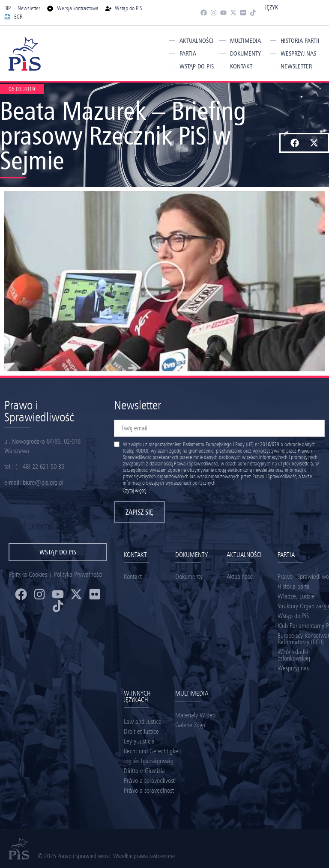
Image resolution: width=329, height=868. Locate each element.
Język (271, 7)
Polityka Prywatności (78, 574)
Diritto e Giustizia (144, 771)
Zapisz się (139, 512)
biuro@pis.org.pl (43, 482)
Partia (188, 53)
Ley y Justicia (139, 741)
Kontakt (241, 66)
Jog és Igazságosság (149, 761)
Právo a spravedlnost (149, 790)
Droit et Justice (141, 731)
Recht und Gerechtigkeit (153, 751)
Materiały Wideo (195, 715)
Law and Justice (143, 721)
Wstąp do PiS (197, 66)
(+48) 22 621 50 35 (40, 467)
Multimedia (245, 41)
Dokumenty (245, 53)
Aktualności (196, 41)
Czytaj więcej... (136, 490)
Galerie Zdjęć (191, 725)
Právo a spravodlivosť (150, 781)
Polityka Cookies (28, 574)
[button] (295, 143)
